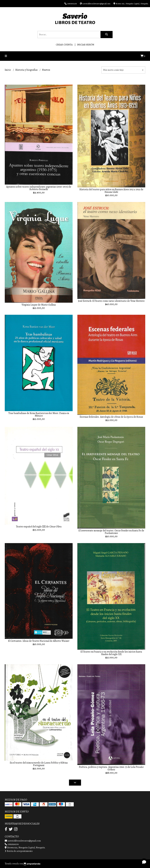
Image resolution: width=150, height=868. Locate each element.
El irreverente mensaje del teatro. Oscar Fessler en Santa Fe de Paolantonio (111, 532)
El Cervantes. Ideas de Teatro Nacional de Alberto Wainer (39, 641)
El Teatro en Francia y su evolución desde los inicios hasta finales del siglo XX (111, 653)
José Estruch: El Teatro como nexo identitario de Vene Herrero (111, 301)
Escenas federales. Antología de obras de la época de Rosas (111, 417)
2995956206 (12, 844)
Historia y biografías (27, 70)
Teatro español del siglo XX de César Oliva (39, 527)
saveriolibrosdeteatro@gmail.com (23, 841)
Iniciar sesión (86, 45)
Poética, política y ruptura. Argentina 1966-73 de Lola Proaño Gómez (111, 768)
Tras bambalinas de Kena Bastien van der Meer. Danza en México (39, 414)
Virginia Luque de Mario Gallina (39, 305)
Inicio (8, 70)
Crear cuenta (64, 45)
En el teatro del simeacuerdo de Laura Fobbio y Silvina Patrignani (39, 764)
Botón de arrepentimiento (19, 851)
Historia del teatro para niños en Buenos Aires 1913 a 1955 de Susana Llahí (111, 191)
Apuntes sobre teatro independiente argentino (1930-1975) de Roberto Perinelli (39, 188)
